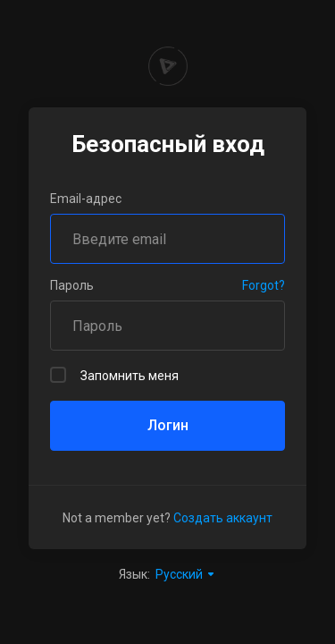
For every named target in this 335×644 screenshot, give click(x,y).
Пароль (72, 285)
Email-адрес (86, 199)
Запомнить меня (114, 375)
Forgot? (264, 285)
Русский (186, 574)
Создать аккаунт (223, 518)
